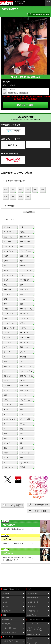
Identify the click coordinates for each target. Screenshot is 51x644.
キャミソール (25, 338)
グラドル (7, 227)
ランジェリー (8, 376)
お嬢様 (6, 261)
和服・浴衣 (24, 347)
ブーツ (23, 381)
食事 (22, 448)
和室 (5, 395)
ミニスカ (7, 338)
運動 (5, 448)
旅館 (5, 434)
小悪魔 (23, 266)
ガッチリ (7, 294)
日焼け (6, 309)
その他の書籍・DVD (9, 628)
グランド (7, 443)
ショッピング (25, 453)
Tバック (6, 333)
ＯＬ (5, 371)
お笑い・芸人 (8, 237)
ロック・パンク (26, 366)
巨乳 (5, 285)
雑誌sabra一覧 (7, 619)
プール (23, 424)
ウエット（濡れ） (27, 309)
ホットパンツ (25, 342)
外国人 (6, 256)
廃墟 (22, 410)
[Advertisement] (12, 576)
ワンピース (24, 333)
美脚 (5, 299)
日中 (22, 458)
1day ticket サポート (34, 598)
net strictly (6, 593)
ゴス (22, 362)
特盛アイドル (7, 611)
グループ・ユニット (27, 252)
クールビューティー (27, 271)
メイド (23, 352)
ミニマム (23, 328)
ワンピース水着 (9, 328)
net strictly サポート (34, 593)
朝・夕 (6, 458)
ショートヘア (8, 314)
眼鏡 (5, 318)
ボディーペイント (10, 390)
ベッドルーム (25, 400)
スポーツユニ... (9, 366)
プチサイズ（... (26, 318)
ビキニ (23, 323)
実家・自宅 (24, 390)
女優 (22, 227)
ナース (6, 357)
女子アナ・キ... (26, 237)
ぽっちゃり (24, 290)
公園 (22, 438)
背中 (5, 304)
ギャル (6, 270)
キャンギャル (8, 251)
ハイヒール (8, 386)
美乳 (22, 285)
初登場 (23, 467)
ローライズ (8, 342)
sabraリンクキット (34, 634)
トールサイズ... (9, 323)
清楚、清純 (24, 256)
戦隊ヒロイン (8, 246)
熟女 (22, 246)
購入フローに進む (26, 105)
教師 (5, 362)
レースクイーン (26, 242)
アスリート (8, 242)
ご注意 (29, 639)
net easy (5, 606)
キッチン (23, 395)
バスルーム (8, 405)
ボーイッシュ (8, 275)
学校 (5, 438)
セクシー (23, 275)
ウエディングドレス (27, 372)
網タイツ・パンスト (27, 376)
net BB (4, 602)
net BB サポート (33, 602)
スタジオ (7, 414)
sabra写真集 (6, 624)
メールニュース (33, 624)
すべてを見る (25, 280)
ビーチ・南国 (25, 419)
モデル (23, 232)
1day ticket (6, 598)
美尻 (22, 294)
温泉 (22, 429)
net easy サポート (33, 606)
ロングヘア (24, 314)
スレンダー (8, 290)
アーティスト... (9, 232)
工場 (22, 414)
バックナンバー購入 (9, 632)
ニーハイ (7, 352)
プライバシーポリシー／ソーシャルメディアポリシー (37, 629)
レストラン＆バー (10, 419)
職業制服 (23, 357)
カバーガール (8, 467)
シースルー (24, 386)
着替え (6, 453)
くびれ (23, 299)
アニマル (7, 381)
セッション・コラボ (27, 463)
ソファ (6, 400)
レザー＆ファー (9, 347)
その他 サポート (33, 611)
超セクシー (8, 280)
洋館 (22, 434)
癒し (5, 266)
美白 (22, 304)
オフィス (7, 410)
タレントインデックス (10, 641)
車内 (22, 405)
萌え (22, 261)
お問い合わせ (32, 615)
